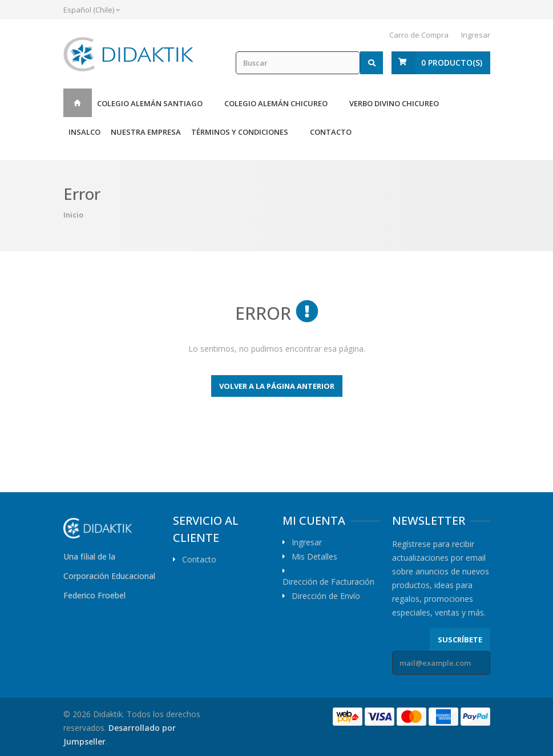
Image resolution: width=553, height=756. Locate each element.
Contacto (331, 132)
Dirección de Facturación (328, 582)
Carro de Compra (419, 35)
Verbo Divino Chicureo (394, 103)
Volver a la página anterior (277, 386)
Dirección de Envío (326, 596)
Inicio (78, 103)
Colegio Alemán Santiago (150, 103)
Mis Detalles (314, 557)
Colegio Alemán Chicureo (276, 103)
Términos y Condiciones (240, 132)
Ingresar (476, 35)
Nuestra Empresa (146, 132)
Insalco (84, 132)
